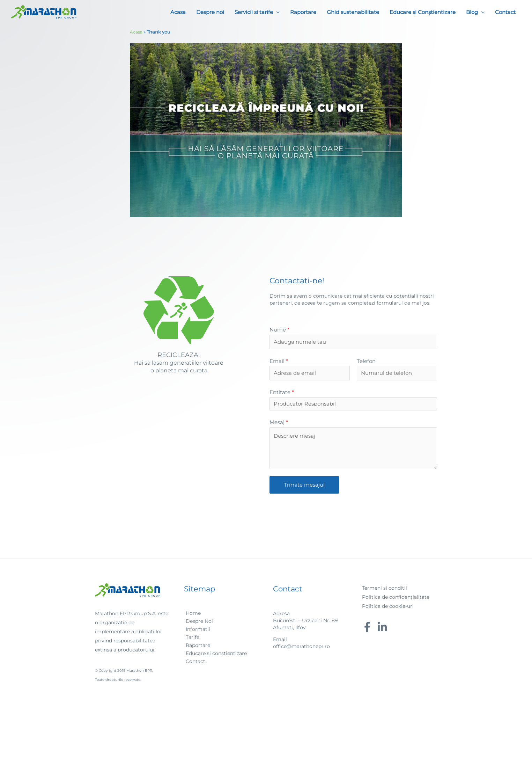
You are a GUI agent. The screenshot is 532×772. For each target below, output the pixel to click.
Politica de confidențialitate (396, 599)
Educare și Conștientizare (423, 12)
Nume (279, 330)
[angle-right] (192, 615)
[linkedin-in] (384, 629)
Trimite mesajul (304, 486)
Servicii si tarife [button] (254, 12)
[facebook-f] (369, 629)
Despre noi (210, 12)
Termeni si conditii (385, 590)
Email (279, 362)
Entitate (282, 394)
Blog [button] (472, 12)
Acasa (178, 12)
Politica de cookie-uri (388, 608)
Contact (505, 12)
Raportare (303, 12)
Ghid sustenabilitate (353, 12)
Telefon (366, 362)
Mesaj (279, 424)
